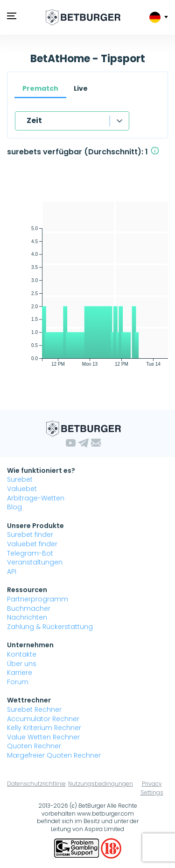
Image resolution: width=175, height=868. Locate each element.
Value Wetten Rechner (43, 737)
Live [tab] (81, 88)
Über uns (22, 664)
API (12, 571)
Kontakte (22, 654)
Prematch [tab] (40, 88)
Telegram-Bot (30, 553)
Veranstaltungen (35, 562)
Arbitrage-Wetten (36, 498)
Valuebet (22, 489)
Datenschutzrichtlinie (36, 784)
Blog (14, 507)
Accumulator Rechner (43, 719)
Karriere (20, 673)
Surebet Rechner (34, 709)
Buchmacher (29, 608)
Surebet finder (30, 535)
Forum (18, 682)
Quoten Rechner (34, 746)
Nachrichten (27, 617)
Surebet (20, 479)
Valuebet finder (32, 544)
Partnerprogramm (38, 599)
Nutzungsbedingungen (101, 784)
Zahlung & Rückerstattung (50, 627)
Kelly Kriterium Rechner (44, 728)
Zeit (34, 120)
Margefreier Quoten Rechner (54, 755)
